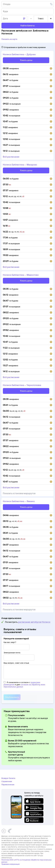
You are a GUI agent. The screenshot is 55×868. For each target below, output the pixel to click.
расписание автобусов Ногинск (34, 622)
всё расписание (11, 157)
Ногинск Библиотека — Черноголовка (22, 385)
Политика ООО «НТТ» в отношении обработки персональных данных (26, 861)
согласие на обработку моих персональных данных (24, 686)
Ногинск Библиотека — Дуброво (19, 54)
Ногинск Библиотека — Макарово (20, 165)
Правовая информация (10, 864)
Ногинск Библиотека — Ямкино (19, 501)
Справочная (7, 781)
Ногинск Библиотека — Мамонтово (21, 275)
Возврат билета (8, 778)
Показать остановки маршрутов (19, 493)
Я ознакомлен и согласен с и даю (24, 685)
